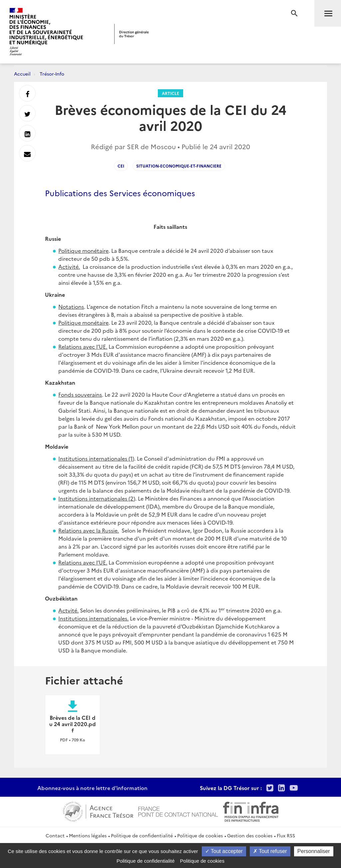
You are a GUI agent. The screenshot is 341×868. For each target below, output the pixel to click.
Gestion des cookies (250, 835)
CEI (121, 166)
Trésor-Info (52, 74)
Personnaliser (314, 851)
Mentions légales (88, 835)
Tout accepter (224, 851)
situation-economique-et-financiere (179, 166)
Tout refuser (270, 851)
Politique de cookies (200, 835)
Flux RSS (286, 835)
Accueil (22, 74)
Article (170, 93)
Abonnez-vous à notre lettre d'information (92, 788)
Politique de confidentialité (142, 835)
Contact (55, 835)
